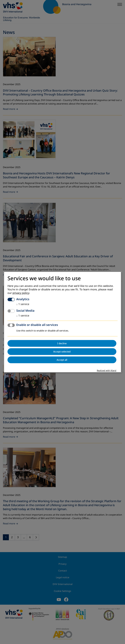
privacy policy (21, 293)
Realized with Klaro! (107, 371)
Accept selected (62, 352)
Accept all (62, 360)
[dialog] (62, 322)
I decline (62, 343)
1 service (23, 304)
